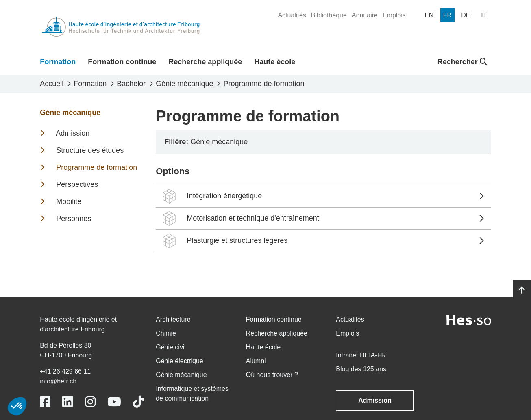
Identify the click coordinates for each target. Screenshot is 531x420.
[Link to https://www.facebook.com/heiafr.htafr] (45, 402)
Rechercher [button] (462, 62)
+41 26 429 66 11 (65, 371)
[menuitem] (292, 15)
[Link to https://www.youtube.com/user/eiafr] (114, 402)
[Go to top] (522, 290)
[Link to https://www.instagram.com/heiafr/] (90, 402)
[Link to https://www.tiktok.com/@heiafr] (138, 402)
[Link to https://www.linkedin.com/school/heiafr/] (67, 402)
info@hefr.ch (58, 381)
